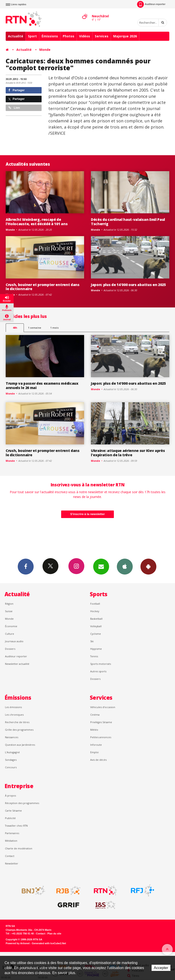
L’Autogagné (12, 752)
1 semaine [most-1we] (35, 328)
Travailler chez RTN (16, 826)
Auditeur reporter (16, 656)
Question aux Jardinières (20, 745)
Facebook (26, 566)
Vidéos (85, 36)
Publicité (10, 818)
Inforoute (96, 745)
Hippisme (96, 649)
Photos (69, 36)
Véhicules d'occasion (103, 707)
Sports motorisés (101, 664)
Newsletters (101, 566)
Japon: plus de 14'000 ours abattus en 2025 (128, 285)
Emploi (94, 752)
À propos (10, 796)
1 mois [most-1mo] (54, 328)
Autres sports (98, 671)
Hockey (95, 611)
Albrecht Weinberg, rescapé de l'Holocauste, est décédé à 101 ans (37, 222)
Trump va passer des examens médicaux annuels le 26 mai (42, 386)
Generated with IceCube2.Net (49, 943)
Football (95, 604)
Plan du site (54, 934)
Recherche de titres (17, 722)
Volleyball (96, 626)
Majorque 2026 (125, 36)
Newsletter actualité (17, 664)
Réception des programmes (22, 803)
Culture (10, 634)
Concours (11, 767)
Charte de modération (19, 848)
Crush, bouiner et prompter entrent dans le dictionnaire (43, 287)
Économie (11, 626)
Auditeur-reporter (151, 4)
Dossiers (10, 649)
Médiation (11, 841)
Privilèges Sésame (101, 722)
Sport (32, 36)
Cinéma (95, 715)
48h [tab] (15, 328)
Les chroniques (14, 715)
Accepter (161, 968)
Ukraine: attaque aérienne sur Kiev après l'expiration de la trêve (128, 453)
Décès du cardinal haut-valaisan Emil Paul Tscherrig (128, 222)
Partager (16, 90)
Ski (92, 641)
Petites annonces (101, 737)
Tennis (94, 656)
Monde (45, 50)
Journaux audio (14, 641)
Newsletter (12, 863)
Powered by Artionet (18, 943)
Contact (10, 856)
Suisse (9, 611)
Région (9, 604)
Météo (94, 730)
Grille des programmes (19, 730)
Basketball (96, 619)
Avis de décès (98, 760)
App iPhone (125, 566)
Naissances (12, 737)
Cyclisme (96, 634)
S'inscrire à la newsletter (87, 514)
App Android (148, 566)
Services (102, 36)
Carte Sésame (13, 811)
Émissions (50, 36)
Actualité (16, 36)
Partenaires (12, 833)
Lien (14, 108)
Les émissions (13, 707)
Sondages (11, 760)
